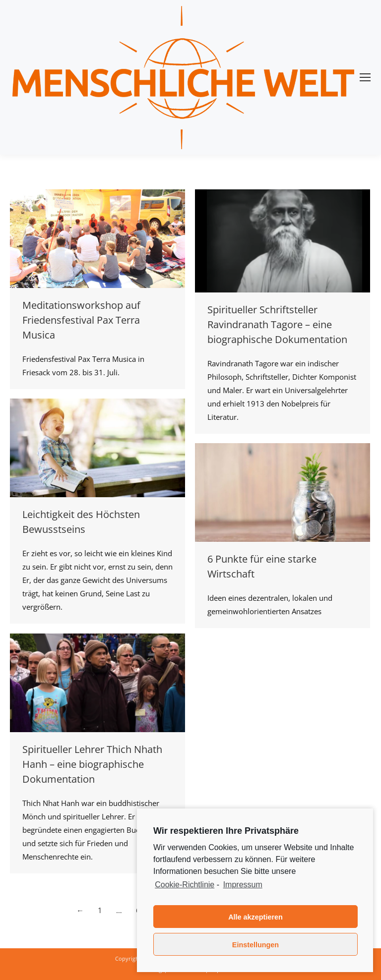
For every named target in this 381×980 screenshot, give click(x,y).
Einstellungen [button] (255, 945)
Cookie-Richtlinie (185, 885)
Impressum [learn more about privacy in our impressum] (243, 885)
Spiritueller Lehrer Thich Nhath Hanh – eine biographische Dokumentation (92, 764)
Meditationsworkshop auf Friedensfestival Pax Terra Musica (81, 320)
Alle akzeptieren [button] (255, 917)
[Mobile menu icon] (365, 77)
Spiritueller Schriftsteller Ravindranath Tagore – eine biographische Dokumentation (277, 324)
